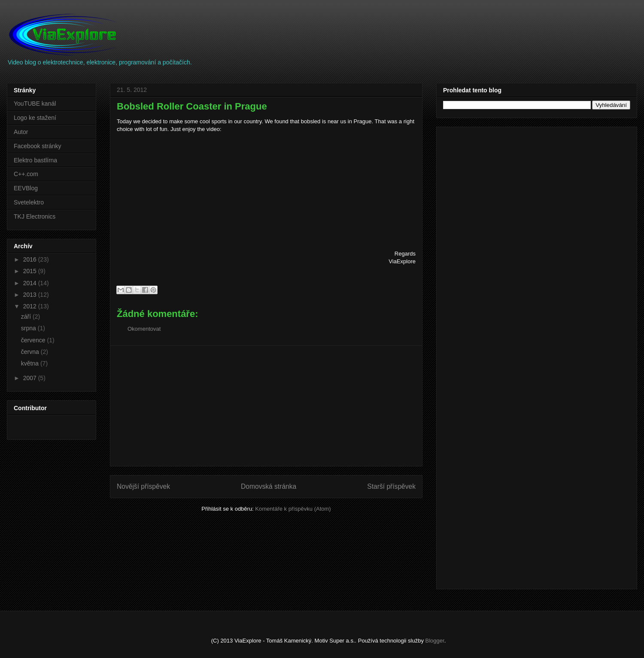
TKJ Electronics (35, 216)
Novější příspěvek (143, 486)
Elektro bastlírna (35, 160)
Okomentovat (144, 329)
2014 (31, 283)
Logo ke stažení (35, 118)
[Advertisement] (266, 406)
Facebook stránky (38, 146)
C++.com (26, 174)
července (34, 340)
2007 (31, 378)
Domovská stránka (269, 486)
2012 (31, 306)
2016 (31, 259)
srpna (29, 328)
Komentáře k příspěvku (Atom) (293, 509)
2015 (31, 271)
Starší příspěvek (391, 486)
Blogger (435, 641)
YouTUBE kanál (35, 104)
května (31, 363)
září (27, 317)
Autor (21, 132)
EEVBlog (26, 188)
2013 (31, 295)
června (31, 352)
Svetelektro (29, 202)
